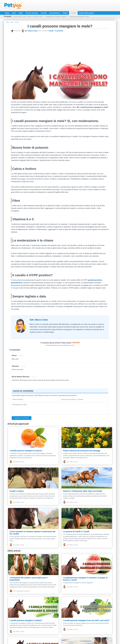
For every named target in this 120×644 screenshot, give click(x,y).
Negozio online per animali (74, 631)
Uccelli (44, 13)
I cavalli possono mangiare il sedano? (56, 17)
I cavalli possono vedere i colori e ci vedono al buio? (28, 17)
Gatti (21, 13)
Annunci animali (89, 631)
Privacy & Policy (45, 631)
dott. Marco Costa (31, 31)
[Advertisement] (60, 47)
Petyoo (13, 6)
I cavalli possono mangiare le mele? (79, 17)
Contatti (26, 631)
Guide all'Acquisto (87, 13)
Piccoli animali (32, 13)
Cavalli (73, 13)
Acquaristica (55, 13)
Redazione (34, 631)
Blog (7, 13)
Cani (14, 13)
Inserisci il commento (22, 418)
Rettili (65, 13)
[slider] (76, 343)
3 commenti (59, 31)
